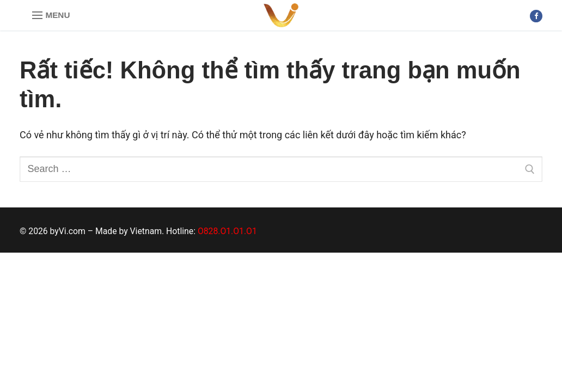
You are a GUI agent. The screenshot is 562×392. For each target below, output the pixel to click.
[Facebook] (536, 16)
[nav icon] (51, 16)
